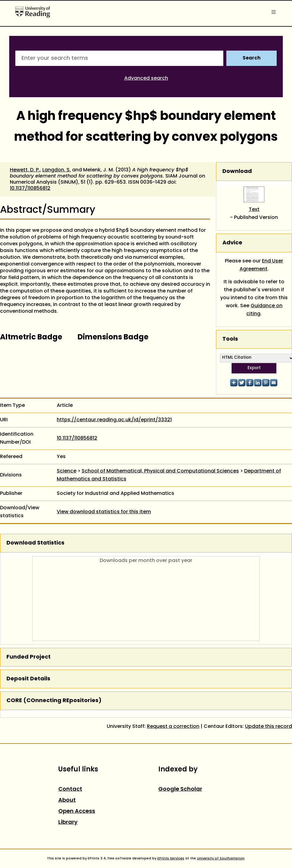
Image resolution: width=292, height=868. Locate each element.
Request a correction (173, 727)
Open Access (77, 811)
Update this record (269, 727)
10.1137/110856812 (30, 189)
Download (237, 172)
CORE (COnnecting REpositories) (54, 701)
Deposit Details (28, 679)
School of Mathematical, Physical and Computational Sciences (160, 471)
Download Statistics (35, 543)
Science (67, 471)
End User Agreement (261, 265)
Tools (230, 339)
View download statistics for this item (104, 512)
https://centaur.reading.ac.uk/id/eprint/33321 (114, 420)
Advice (232, 243)
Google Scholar (180, 789)
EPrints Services (171, 858)
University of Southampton (221, 858)
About (67, 800)
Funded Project (29, 657)
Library (68, 822)
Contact (70, 789)
